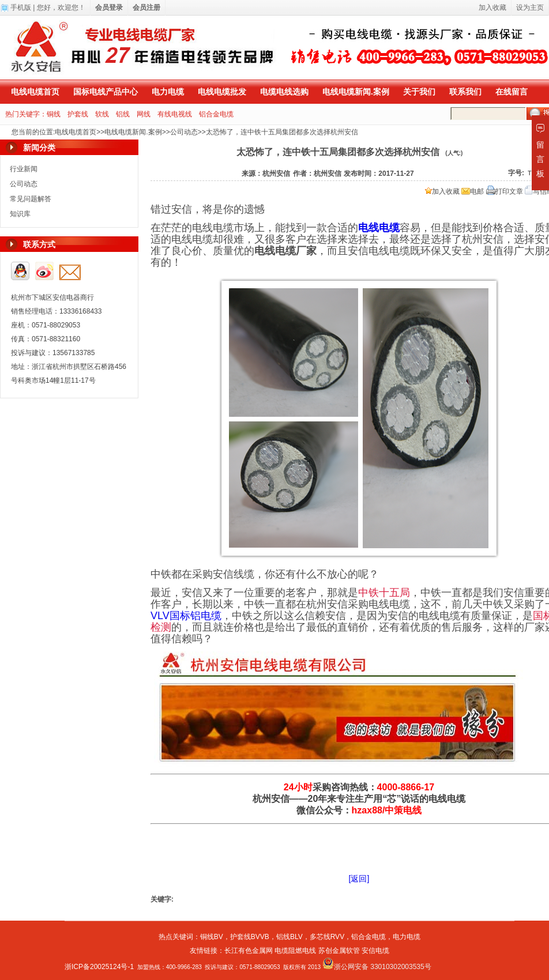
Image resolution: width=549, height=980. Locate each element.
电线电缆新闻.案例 (356, 92)
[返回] (359, 879)
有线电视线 (175, 114)
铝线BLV (289, 937)
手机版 (21, 7)
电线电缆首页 (35, 92)
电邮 (473, 191)
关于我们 (419, 92)
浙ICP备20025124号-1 (99, 967)
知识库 (20, 214)
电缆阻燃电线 (295, 951)
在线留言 (512, 92)
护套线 (78, 114)
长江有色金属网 (249, 951)
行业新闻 (24, 169)
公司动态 (184, 132)
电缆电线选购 (284, 92)
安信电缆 (375, 951)
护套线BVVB (250, 937)
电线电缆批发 (222, 92)
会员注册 (146, 7)
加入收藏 (442, 191)
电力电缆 (168, 92)
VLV (186, 616)
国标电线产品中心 (106, 92)
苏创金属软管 (339, 951)
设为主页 (530, 7)
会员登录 (109, 7)
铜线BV (212, 937)
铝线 (123, 114)
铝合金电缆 (216, 114)
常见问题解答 (31, 199)
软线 (102, 114)
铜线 (54, 114)
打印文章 (505, 191)
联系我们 (465, 92)
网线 (144, 114)
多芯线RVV (327, 937)
